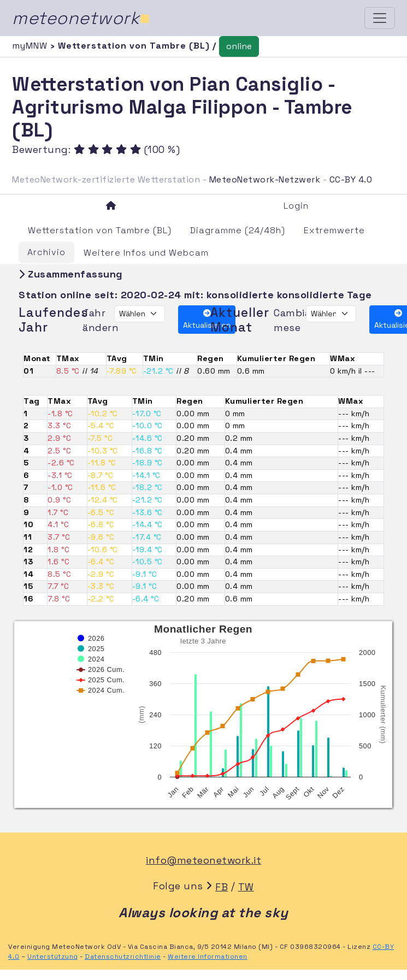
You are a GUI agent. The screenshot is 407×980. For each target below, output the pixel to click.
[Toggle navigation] (380, 18)
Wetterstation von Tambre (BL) (100, 230)
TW (246, 887)
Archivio (46, 252)
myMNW (31, 46)
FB (222, 887)
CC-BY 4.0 (351, 179)
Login (296, 206)
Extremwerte (334, 230)
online (239, 46)
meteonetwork (81, 18)
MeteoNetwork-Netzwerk (265, 179)
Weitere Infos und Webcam (146, 253)
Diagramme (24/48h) (238, 230)
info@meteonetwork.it (204, 860)
